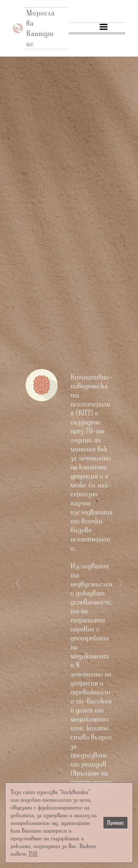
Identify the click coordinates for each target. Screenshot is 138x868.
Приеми (115, 823)
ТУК (33, 853)
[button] (104, 27)
